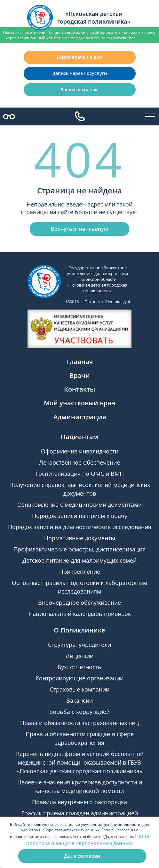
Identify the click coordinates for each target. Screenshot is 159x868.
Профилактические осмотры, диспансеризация (79, 549)
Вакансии (79, 700)
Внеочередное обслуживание (79, 602)
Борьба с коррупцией (79, 712)
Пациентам (79, 437)
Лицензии (79, 656)
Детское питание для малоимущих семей (79, 560)
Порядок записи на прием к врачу (80, 516)
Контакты (79, 389)
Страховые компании (80, 689)
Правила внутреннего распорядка (79, 802)
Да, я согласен (82, 856)
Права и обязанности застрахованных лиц (79, 723)
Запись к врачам (79, 90)
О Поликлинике (79, 630)
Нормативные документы (80, 538)
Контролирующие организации (79, 678)
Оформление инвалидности (80, 451)
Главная (79, 362)
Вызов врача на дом (80, 57)
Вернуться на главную (80, 229)
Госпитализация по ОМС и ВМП (80, 474)
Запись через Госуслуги (80, 73)
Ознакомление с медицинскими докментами (79, 505)
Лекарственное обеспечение (79, 462)
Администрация (80, 417)
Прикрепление (80, 572)
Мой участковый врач (80, 403)
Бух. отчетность (79, 667)
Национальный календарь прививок (80, 614)
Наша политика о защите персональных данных (88, 840)
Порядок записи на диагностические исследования (80, 527)
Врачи (80, 375)
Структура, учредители (79, 645)
